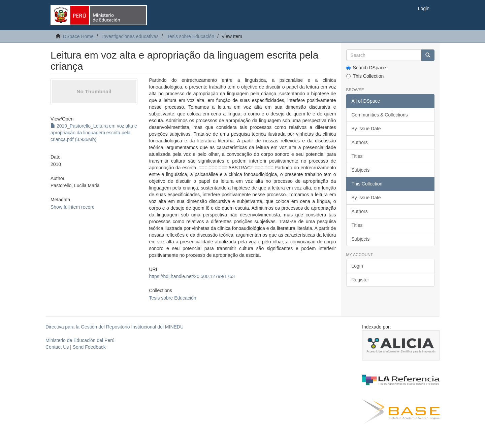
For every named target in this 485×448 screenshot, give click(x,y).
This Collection (365, 76)
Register (360, 280)
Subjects (361, 170)
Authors (360, 142)
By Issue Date (366, 129)
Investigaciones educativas (130, 36)
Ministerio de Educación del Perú (80, 340)
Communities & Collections (380, 115)
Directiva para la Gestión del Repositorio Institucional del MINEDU (115, 327)
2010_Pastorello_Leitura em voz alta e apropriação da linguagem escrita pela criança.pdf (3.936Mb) (94, 133)
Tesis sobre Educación (191, 36)
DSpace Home (78, 36)
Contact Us (57, 347)
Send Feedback (89, 347)
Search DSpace (366, 68)
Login (357, 266)
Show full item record (73, 207)
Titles (357, 156)
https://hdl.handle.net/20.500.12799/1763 (192, 276)
